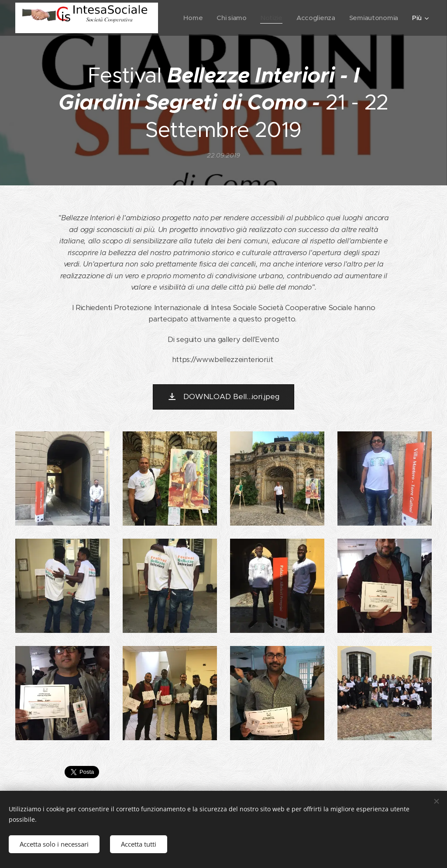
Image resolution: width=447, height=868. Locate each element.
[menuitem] (255, 18)
